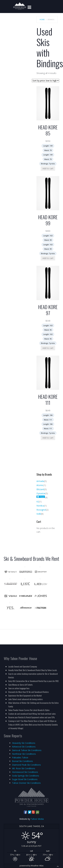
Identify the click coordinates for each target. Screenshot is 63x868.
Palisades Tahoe (20, 757)
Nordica (40, 506)
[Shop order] (46, 81)
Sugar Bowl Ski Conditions (25, 779)
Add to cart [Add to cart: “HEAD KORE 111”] (48, 438)
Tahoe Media (37, 819)
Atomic (40, 485)
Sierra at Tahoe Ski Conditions (27, 750)
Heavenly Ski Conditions (24, 743)
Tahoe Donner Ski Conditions (26, 783)
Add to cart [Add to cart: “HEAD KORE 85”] (48, 168)
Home (42, 19)
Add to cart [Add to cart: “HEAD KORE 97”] (48, 348)
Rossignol (41, 510)
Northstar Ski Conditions (24, 754)
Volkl (39, 514)
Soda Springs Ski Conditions (26, 776)
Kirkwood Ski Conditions (24, 747)
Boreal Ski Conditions (22, 761)
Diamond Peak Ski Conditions (26, 765)
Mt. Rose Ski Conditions (24, 768)
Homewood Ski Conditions (25, 772)
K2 (38, 502)
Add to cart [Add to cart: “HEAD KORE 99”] (48, 258)
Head (42, 497)
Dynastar (41, 493)
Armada (40, 481)
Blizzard (40, 489)
